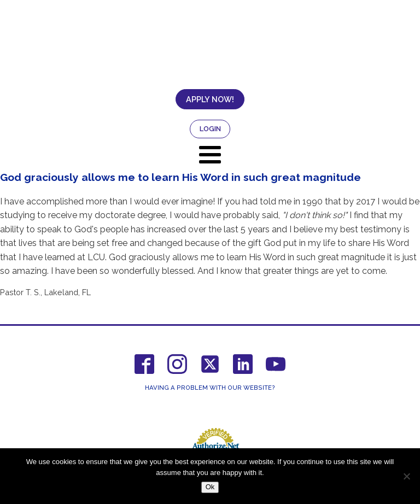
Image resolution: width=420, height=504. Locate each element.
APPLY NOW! (210, 99)
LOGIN (210, 129)
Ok (210, 487)
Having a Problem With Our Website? (210, 388)
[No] (406, 476)
